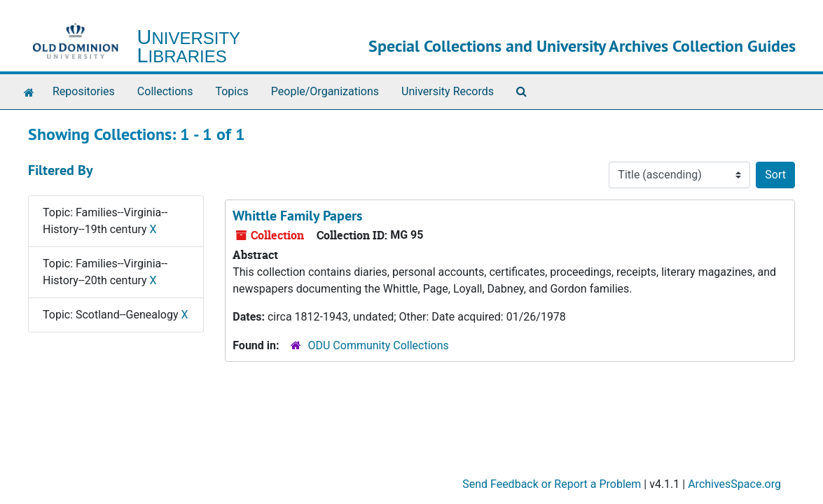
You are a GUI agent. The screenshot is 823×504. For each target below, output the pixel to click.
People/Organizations (325, 91)
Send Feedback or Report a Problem (552, 484)
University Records (448, 91)
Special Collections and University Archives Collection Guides (582, 46)
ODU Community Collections (379, 345)
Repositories (84, 91)
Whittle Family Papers (297, 216)
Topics (231, 91)
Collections (165, 91)
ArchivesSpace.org (734, 484)
